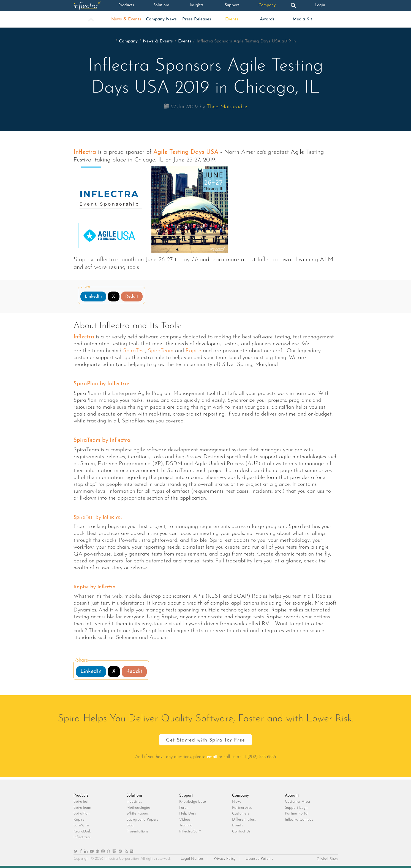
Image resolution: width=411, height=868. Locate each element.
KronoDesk (82, 831)
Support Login (297, 808)
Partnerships (242, 808)
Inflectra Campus (299, 820)
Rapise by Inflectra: (95, 587)
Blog (130, 825)
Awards (267, 19)
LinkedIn (93, 296)
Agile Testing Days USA (186, 152)
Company (267, 6)
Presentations (137, 831)
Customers (241, 814)
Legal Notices (192, 859)
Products (126, 6)
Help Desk (188, 814)
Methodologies (138, 808)
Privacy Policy (224, 859)
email (212, 757)
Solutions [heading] (134, 796)
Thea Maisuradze (227, 107)
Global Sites (327, 859)
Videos (185, 820)
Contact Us (241, 831)
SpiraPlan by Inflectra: (101, 384)
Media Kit (302, 19)
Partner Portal (297, 814)
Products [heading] (81, 796)
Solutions (161, 6)
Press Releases (197, 19)
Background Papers (142, 820)
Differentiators (244, 820)
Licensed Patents (259, 859)
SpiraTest (134, 351)
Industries (134, 802)
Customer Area (297, 802)
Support (232, 6)
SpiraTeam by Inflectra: (103, 440)
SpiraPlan (81, 814)
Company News (161, 19)
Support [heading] (186, 796)
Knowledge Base (193, 802)
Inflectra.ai (82, 837)
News (237, 802)
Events (232, 19)
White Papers (138, 814)
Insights (197, 6)
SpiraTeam (161, 351)
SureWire (81, 825)
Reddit (132, 296)
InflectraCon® (190, 831)
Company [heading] (240, 796)
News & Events (126, 19)
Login (320, 6)
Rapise (193, 351)
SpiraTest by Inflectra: (98, 517)
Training (186, 825)
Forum (184, 808)
